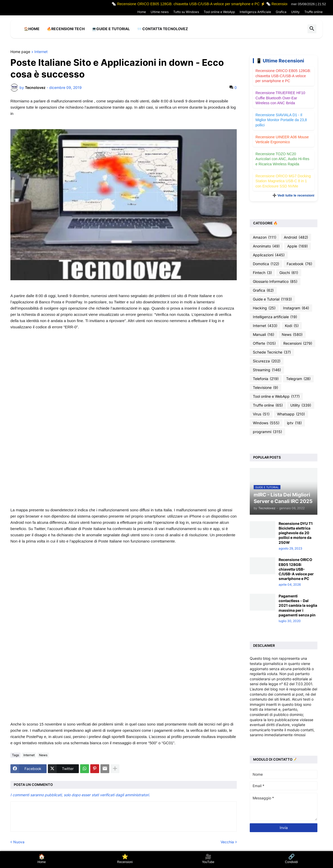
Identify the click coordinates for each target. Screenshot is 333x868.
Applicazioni (269, 255)
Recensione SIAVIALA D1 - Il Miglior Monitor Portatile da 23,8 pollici (281, 120)
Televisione (265, 388)
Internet (41, 52)
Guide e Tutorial (272, 299)
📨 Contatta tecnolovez (162, 29)
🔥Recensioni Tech (66, 29)
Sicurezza (267, 361)
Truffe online (313, 12)
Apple (297, 246)
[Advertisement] (124, 379)
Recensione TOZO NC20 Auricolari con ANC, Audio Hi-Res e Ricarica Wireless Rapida (282, 159)
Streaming (267, 370)
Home (142, 12)
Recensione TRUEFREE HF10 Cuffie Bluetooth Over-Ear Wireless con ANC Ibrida (280, 98)
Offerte (264, 343)
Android (296, 237)
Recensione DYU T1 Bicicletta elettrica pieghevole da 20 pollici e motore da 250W (296, 533)
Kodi (292, 326)
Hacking (264, 308)
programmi (267, 432)
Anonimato (266, 246)
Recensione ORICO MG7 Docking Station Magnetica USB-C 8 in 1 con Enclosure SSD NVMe (283, 181)
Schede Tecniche (272, 352)
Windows (266, 423)
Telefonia (266, 379)
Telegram (298, 379)
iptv (294, 423)
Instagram (296, 308)
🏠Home (32, 29)
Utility (295, 12)
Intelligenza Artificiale (255, 12)
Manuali (264, 335)
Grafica (281, 12)
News (43, 755)
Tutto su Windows (186, 12)
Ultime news (160, 12)
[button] (312, 29)
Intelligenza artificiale (275, 317)
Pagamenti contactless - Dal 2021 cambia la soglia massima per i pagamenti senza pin (298, 605)
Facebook (299, 264)
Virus (261, 414)
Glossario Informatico (275, 282)
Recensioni (298, 343)
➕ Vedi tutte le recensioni (293, 195)
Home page (20, 52)
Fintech (262, 273)
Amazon (265, 237)
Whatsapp (291, 414)
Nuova (19, 842)
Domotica (266, 264)
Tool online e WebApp (219, 12)
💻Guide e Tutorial (111, 29)
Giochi (289, 273)
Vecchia (227, 842)
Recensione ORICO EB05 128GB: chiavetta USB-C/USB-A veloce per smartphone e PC (283, 76)
